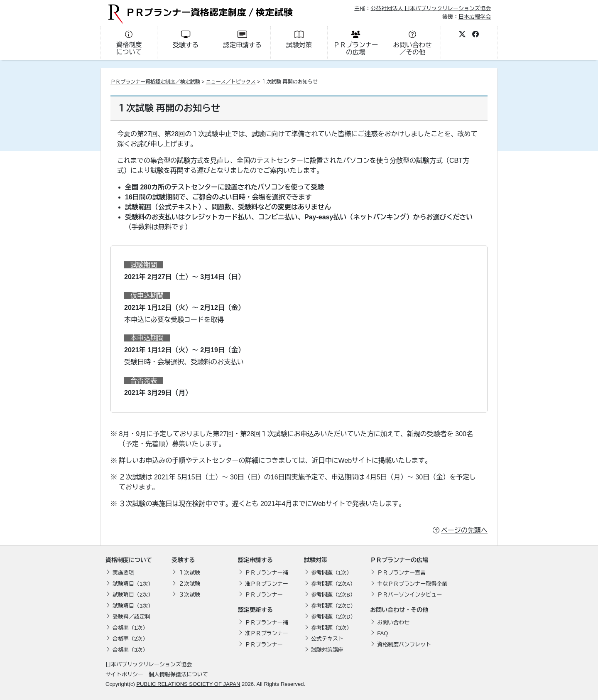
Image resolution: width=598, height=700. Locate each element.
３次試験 (189, 595)
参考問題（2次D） (333, 617)
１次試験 (189, 573)
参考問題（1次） (331, 573)
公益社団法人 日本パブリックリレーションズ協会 (431, 9)
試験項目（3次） (133, 606)
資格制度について (129, 560)
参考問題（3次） (331, 628)
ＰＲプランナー (264, 595)
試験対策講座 (327, 650)
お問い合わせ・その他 (399, 610)
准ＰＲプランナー (267, 584)
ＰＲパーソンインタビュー (409, 595)
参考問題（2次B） (333, 595)
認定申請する (255, 560)
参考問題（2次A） (333, 584)
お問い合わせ (393, 623)
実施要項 (123, 573)
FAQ (382, 633)
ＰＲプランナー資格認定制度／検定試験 (155, 82)
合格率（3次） (130, 650)
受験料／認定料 (131, 617)
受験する (183, 560)
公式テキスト (327, 639)
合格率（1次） (130, 628)
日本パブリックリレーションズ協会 (149, 664)
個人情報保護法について (178, 674)
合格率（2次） (130, 639)
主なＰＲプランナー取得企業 (412, 584)
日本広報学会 (475, 16)
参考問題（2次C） (333, 606)
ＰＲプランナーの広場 (399, 560)
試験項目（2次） (133, 595)
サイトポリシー (124, 674)
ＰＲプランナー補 (267, 573)
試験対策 (316, 560)
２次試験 (189, 584)
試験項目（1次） (133, 584)
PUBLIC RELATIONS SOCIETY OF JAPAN (188, 684)
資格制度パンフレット (404, 645)
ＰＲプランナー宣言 (401, 573)
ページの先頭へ (464, 530)
